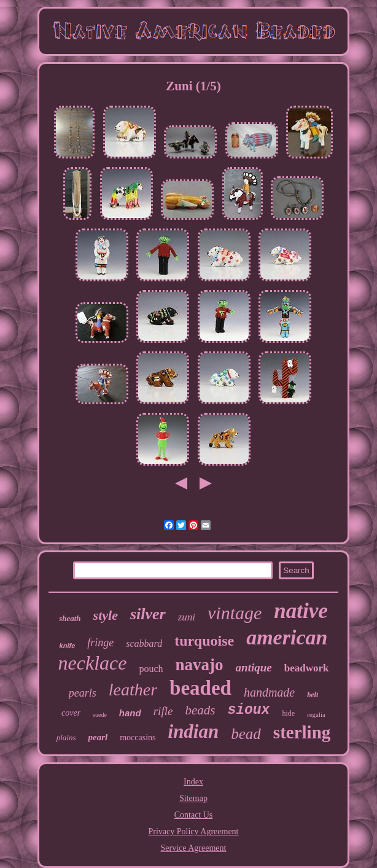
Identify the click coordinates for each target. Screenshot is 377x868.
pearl (98, 737)
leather (133, 690)
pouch (151, 669)
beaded (200, 688)
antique (254, 667)
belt (313, 695)
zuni (187, 617)
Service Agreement (194, 848)
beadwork (307, 668)
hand (130, 713)
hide (288, 713)
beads (200, 710)
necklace (93, 663)
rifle (163, 711)
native (301, 611)
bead (246, 734)
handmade (269, 692)
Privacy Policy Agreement (194, 831)
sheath (70, 618)
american (287, 637)
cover (71, 713)
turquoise (204, 641)
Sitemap (193, 798)
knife (68, 646)
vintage (235, 613)
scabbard (144, 643)
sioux (248, 710)
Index (193, 782)
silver (148, 614)
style (106, 615)
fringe (100, 643)
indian (194, 731)
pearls (83, 693)
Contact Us (194, 815)
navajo (200, 665)
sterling (302, 732)
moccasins (138, 737)
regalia (316, 714)
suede (100, 715)
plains (66, 737)
